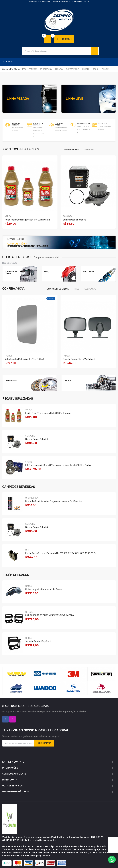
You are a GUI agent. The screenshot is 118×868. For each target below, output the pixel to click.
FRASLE (86, 69)
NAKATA (59, 69)
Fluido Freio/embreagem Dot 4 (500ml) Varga (27, 220)
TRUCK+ (106, 69)
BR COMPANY (46, 69)
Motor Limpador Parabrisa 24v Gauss (44, 589)
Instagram (13, 719)
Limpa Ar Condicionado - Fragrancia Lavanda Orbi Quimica (54, 501)
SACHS (29, 462)
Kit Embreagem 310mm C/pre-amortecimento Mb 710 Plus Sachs (58, 465)
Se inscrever (44, 743)
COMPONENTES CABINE (58, 289)
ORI (27, 550)
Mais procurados (71, 150)
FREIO (77, 289)
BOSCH (96, 69)
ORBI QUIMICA (32, 498)
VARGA (8, 216)
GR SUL (29, 612)
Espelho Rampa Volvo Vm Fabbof (79, 359)
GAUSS (29, 586)
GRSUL (29, 638)
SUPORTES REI (73, 69)
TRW (24, 69)
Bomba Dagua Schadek (74, 220)
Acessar (46, 2)
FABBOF (9, 356)
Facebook (5, 719)
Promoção (89, 150)
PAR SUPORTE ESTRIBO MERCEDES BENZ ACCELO (50, 615)
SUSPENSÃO (90, 289)
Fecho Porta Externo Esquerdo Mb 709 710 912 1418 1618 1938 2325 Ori (61, 553)
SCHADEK (68, 216)
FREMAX (33, 69)
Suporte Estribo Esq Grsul (38, 641)
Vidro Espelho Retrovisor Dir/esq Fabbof (24, 359)
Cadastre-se (34, 2)
